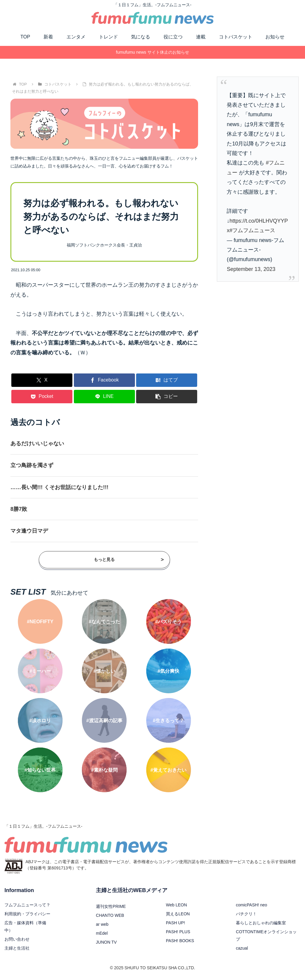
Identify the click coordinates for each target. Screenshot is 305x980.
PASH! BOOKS (180, 941)
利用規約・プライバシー (27, 914)
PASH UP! (175, 923)
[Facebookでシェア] (104, 380)
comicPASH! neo (252, 905)
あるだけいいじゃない (37, 444)
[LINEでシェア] (104, 397)
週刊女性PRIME (111, 906)
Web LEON (176, 905)
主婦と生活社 (17, 948)
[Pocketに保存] (42, 397)
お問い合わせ (17, 939)
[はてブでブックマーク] (167, 380)
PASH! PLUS (178, 932)
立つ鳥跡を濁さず (32, 465)
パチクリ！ (246, 914)
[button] (167, 397)
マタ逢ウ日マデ (29, 531)
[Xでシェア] (42, 380)
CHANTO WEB (110, 915)
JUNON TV (106, 942)
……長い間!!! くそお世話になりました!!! (59, 487)
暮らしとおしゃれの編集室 (261, 923)
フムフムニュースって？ (27, 905)
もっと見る (129, 560)
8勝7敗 (19, 509)
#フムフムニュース (252, 230)
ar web (102, 924)
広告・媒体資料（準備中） (25, 926)
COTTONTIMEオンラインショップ (266, 935)
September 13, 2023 (251, 269)
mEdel (102, 933)
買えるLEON (178, 914)
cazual (242, 948)
